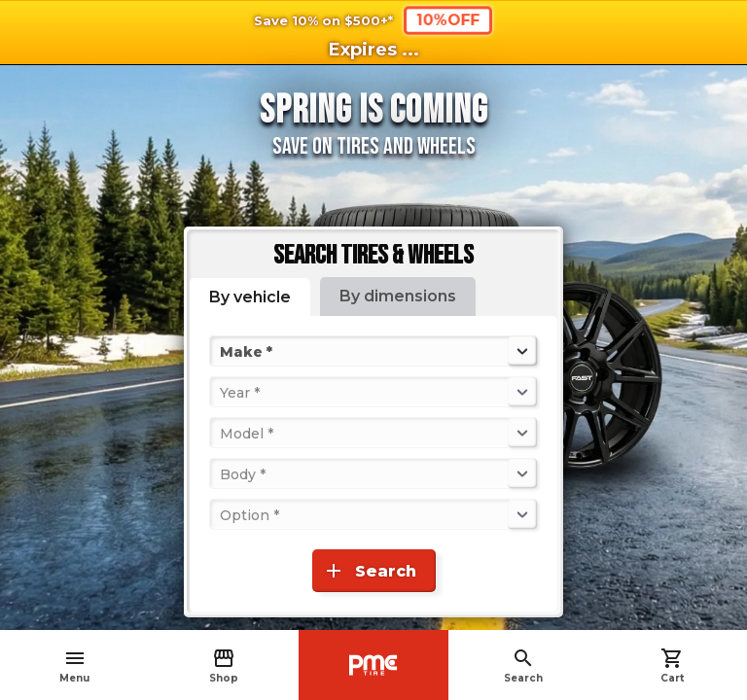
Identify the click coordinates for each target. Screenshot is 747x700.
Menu (74, 665)
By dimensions (398, 296)
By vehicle (250, 297)
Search (523, 665)
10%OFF (447, 20)
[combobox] (222, 351)
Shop (224, 665)
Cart (672, 665)
